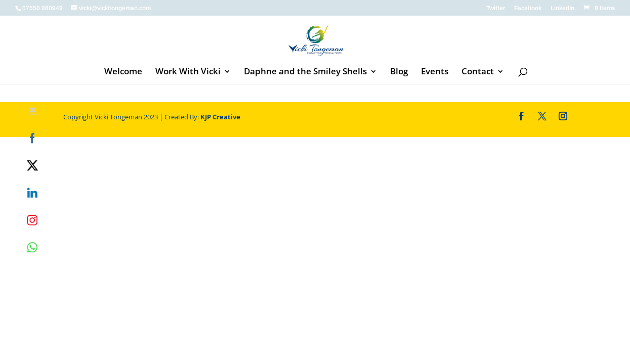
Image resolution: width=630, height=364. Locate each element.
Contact (478, 72)
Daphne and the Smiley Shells (305, 72)
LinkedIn (562, 8)
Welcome (123, 72)
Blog (399, 72)
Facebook (528, 8)
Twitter (496, 8)
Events (435, 72)
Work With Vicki (188, 72)
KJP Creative (220, 117)
